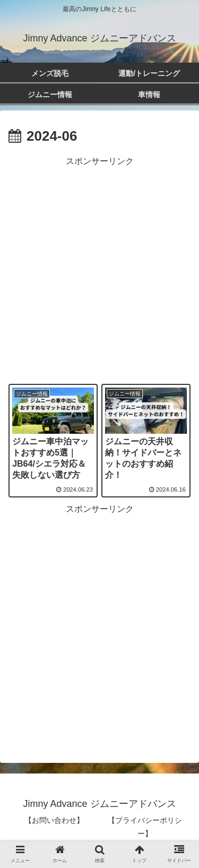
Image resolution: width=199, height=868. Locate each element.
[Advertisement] (99, 269)
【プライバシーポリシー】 (145, 827)
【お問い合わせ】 (54, 820)
